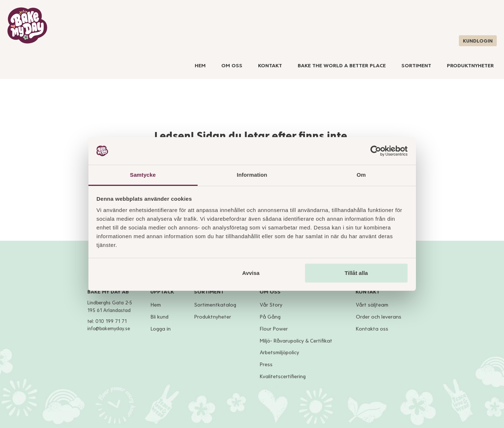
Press (266, 365)
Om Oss (232, 66)
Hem (200, 66)
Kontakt (270, 66)
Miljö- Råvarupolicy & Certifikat (296, 341)
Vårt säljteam (372, 305)
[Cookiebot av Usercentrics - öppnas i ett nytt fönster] (376, 151)
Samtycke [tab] (143, 175)
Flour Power (274, 329)
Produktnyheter (470, 66)
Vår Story (271, 305)
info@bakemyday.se (109, 329)
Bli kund (160, 317)
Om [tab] (361, 175)
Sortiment (416, 66)
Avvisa (251, 273)
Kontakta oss (372, 329)
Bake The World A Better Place (342, 66)
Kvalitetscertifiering (283, 377)
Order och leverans (379, 317)
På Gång (270, 317)
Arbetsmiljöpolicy (279, 353)
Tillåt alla (356, 273)
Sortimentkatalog (215, 305)
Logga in (161, 329)
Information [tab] (252, 175)
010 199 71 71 (111, 321)
